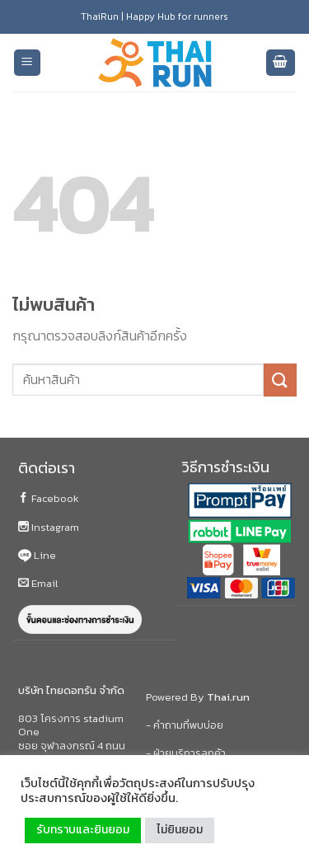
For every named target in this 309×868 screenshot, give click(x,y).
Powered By (198, 697)
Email (38, 583)
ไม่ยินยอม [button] (180, 830)
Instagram (49, 527)
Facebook (49, 498)
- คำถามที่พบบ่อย (185, 725)
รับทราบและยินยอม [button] (83, 830)
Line (37, 555)
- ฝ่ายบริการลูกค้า (186, 753)
